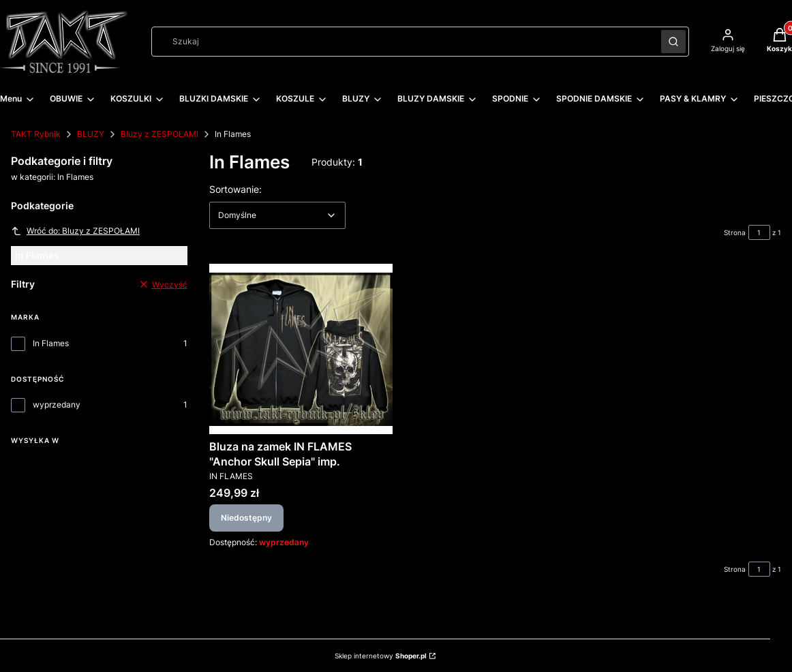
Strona (735, 232)
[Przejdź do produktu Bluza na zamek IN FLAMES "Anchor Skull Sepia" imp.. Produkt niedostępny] (301, 349)
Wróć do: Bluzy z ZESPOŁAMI (75, 231)
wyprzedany (57, 404)
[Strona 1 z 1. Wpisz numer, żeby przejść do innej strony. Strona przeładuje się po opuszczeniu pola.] (759, 232)
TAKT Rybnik (36, 134)
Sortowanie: (235, 189)
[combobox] (402, 42)
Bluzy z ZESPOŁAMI (159, 134)
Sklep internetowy (381, 656)
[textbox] (277, 215)
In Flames (51, 343)
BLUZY (91, 134)
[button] (673, 42)
